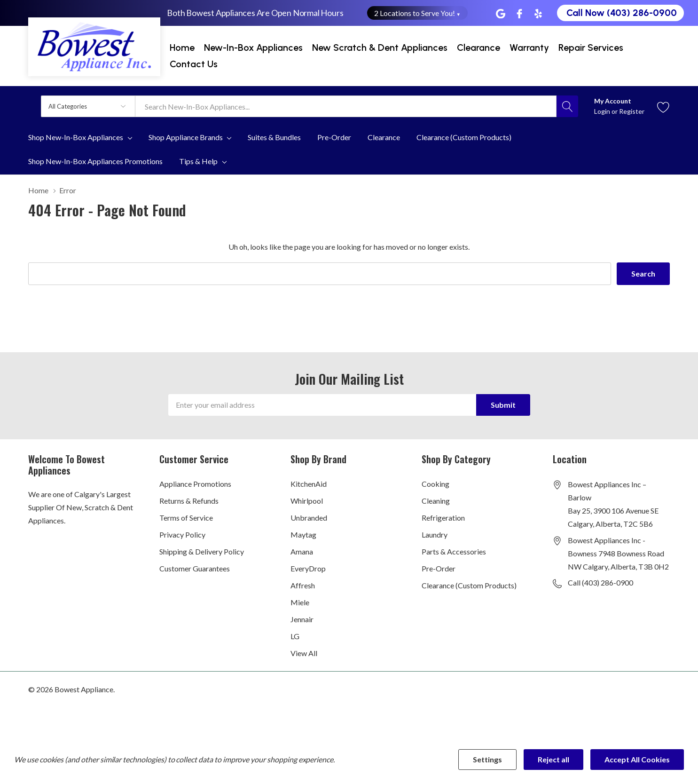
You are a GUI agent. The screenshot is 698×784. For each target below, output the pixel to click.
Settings (487, 759)
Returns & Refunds (189, 501)
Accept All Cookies (637, 759)
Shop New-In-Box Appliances (76, 137)
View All (304, 653)
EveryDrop (308, 568)
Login (603, 111)
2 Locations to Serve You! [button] (418, 13)
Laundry (435, 535)
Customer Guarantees (195, 568)
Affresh (303, 585)
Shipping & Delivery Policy (202, 551)
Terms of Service (186, 518)
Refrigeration (443, 518)
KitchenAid (309, 484)
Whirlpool (307, 501)
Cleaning (436, 501)
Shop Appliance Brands (186, 137)
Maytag (303, 535)
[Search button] (567, 106)
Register (632, 111)
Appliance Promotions (195, 484)
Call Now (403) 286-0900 (622, 13)
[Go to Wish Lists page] (663, 106)
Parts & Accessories (454, 551)
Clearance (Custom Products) (469, 585)
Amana (302, 551)
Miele (300, 602)
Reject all (553, 759)
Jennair (302, 619)
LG (295, 636)
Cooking (435, 484)
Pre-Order (439, 568)
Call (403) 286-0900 (600, 582)
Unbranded (309, 518)
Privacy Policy (182, 535)
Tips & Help (198, 161)
